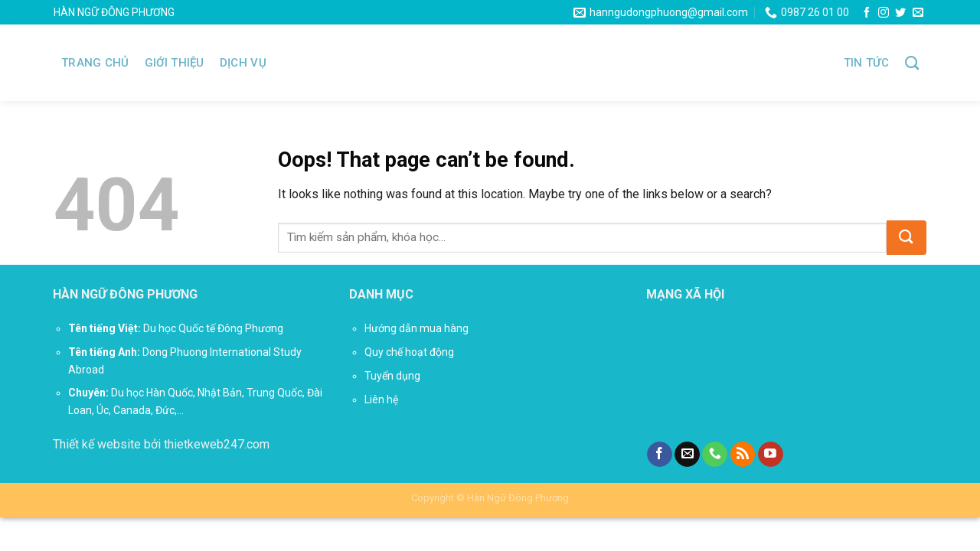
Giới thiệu (175, 63)
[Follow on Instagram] (884, 13)
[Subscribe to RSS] (743, 455)
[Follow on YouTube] (771, 455)
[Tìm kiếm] (912, 64)
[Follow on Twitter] (900, 13)
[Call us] (715, 455)
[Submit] (906, 238)
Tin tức (867, 63)
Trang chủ (95, 63)
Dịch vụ (243, 63)
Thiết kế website (97, 444)
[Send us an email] (918, 13)
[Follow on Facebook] (867, 13)
